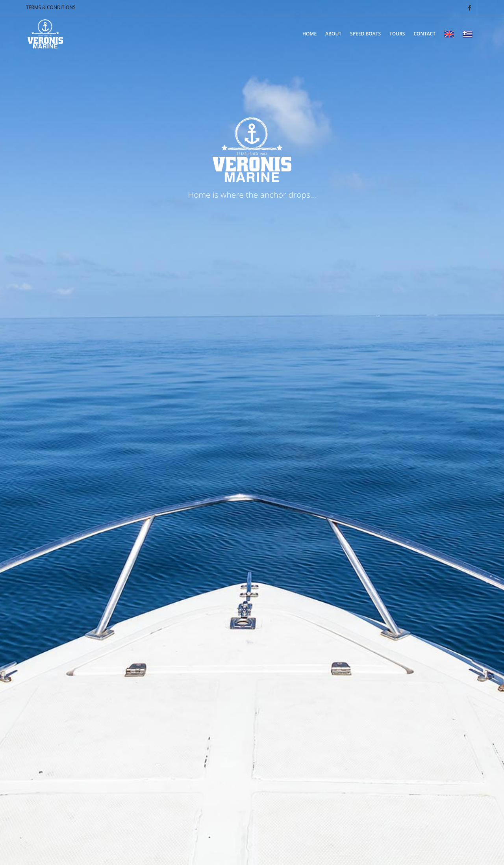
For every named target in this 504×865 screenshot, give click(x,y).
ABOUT (333, 34)
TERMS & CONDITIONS (51, 7)
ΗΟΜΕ (309, 34)
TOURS (397, 34)
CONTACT (424, 34)
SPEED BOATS (365, 34)
